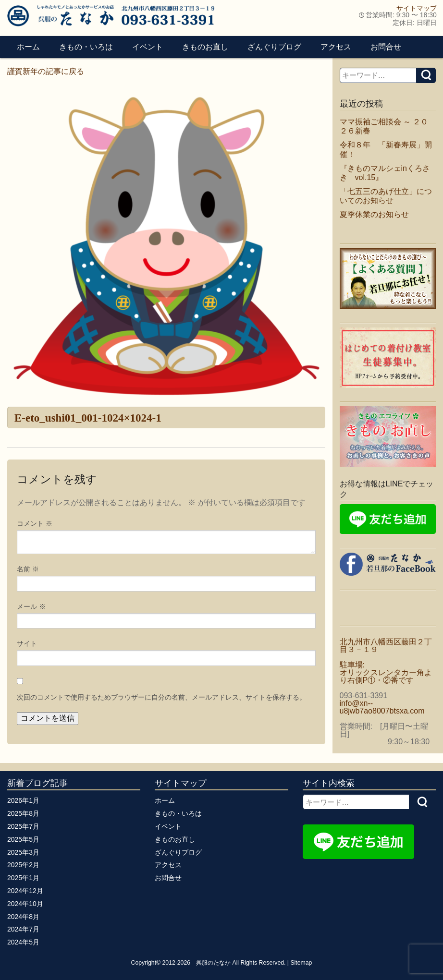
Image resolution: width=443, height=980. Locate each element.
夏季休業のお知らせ (374, 214)
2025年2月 (23, 865)
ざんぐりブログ (274, 47)
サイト (27, 643)
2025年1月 (23, 878)
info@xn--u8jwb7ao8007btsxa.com (382, 707)
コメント (35, 523)
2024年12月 (25, 891)
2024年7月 (23, 929)
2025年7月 (23, 826)
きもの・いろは (86, 47)
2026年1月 (23, 800)
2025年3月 (23, 852)
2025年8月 (23, 813)
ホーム (28, 47)
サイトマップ (417, 8)
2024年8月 (23, 917)
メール (31, 606)
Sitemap (301, 963)
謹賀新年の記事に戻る (46, 71)
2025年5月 (23, 839)
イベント (148, 47)
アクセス (336, 47)
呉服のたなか (213, 963)
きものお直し (205, 47)
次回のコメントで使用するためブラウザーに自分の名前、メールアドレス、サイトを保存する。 (161, 697)
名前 (28, 569)
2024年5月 (23, 942)
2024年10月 (25, 904)
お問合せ (386, 47)
